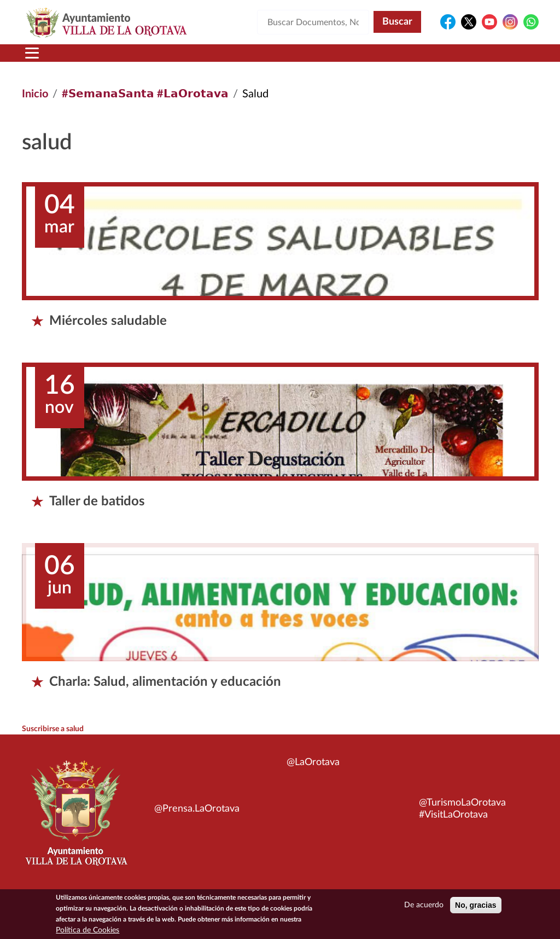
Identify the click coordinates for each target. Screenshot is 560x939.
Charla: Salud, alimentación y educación (165, 682)
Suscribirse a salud (53, 729)
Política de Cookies (87, 932)
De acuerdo (424, 907)
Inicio (35, 94)
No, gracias (476, 907)
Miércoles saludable (108, 321)
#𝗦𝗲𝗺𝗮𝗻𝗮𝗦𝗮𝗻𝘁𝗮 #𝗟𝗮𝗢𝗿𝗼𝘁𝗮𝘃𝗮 (145, 94)
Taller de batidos (97, 501)
